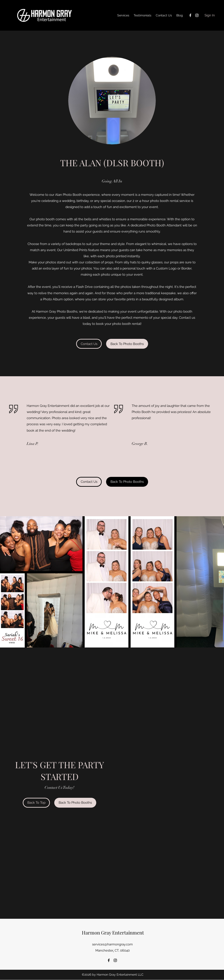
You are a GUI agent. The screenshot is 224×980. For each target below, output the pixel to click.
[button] (127, 344)
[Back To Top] (36, 803)
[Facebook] (190, 15)
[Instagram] (197, 15)
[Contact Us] (89, 344)
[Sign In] (210, 15)
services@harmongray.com (112, 944)
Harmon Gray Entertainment (113, 933)
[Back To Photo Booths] (75, 803)
